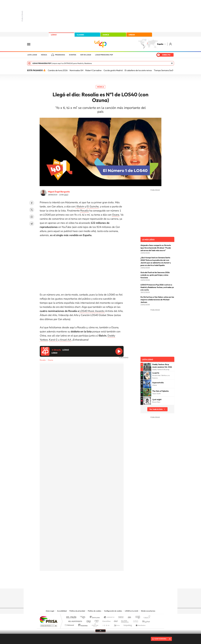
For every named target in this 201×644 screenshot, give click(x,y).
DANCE (106, 35)
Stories (116, 584)
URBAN (132, 35)
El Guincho (93, 207)
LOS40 (54, 35)
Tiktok (90, 584)
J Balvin (80, 207)
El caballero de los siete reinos (138, 70)
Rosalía (84, 211)
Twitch (111, 584)
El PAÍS (71, 617)
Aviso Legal (50, 611)
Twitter (32, 210)
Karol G (54, 340)
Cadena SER (120, 617)
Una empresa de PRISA (48, 619)
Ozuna (116, 215)
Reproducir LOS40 (119, 351)
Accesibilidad (62, 611)
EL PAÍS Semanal (125, 621)
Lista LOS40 (32, 55)
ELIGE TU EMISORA (160, 639)
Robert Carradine (93, 70)
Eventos (73, 55)
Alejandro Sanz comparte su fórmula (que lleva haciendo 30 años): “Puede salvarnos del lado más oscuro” (156, 248)
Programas (60, 55)
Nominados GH (76, 70)
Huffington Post (75, 621)
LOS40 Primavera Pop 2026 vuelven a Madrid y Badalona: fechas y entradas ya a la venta (157, 287)
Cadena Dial (116, 621)
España (160, 44)
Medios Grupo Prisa (48, 626)
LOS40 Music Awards (92, 311)
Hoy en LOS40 (86, 55)
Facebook (32, 203)
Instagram (85, 584)
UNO (89, 621)
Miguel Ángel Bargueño (59, 192)
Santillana (96, 617)
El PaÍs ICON (106, 624)
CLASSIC (81, 35)
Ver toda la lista (156, 409)
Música (44, 55)
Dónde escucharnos (148, 611)
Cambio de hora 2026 (58, 70)
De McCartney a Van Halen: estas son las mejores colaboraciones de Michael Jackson (157, 300)
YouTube (95, 584)
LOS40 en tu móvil (132, 611)
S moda (117, 624)
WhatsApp (32, 217)
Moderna (82, 624)
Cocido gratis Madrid (113, 70)
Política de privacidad (77, 611)
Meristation (140, 624)
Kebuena (144, 621)
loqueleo (128, 624)
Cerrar (172, 63)
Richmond (70, 624)
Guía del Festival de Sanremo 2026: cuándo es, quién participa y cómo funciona (155, 275)
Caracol (146, 617)
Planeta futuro (135, 621)
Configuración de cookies (113, 611)
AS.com (128, 617)
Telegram (32, 224)
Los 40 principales (84, 617)
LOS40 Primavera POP (104, 55)
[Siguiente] (173, 70)
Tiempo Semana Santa (164, 70)
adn (137, 617)
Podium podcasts (95, 624)
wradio (96, 621)
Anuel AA (65, 340)
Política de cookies (95, 611)
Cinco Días (106, 621)
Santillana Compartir (109, 617)
